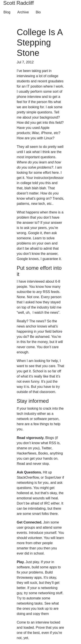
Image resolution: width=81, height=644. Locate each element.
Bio (38, 12)
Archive (23, 12)
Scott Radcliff (18, 3)
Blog (7, 12)
